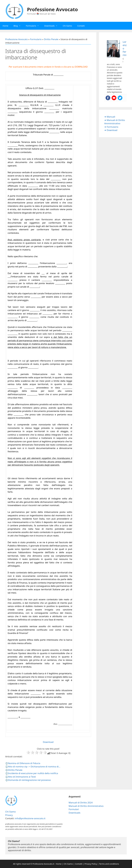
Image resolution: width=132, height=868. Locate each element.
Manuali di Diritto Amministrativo (86, 806)
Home (5, 26)
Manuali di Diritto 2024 (81, 803)
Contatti (81, 26)
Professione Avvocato (53, 9)
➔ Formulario (111, 127)
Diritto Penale (51, 39)
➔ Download (111, 130)
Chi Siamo (67, 26)
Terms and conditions (109, 864)
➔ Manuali (110, 117)
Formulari (74, 809)
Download (48, 742)
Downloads (52, 26)
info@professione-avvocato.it (30, 818)
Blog (18, 26)
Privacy (9, 815)
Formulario (34, 26)
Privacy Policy (91, 864)
